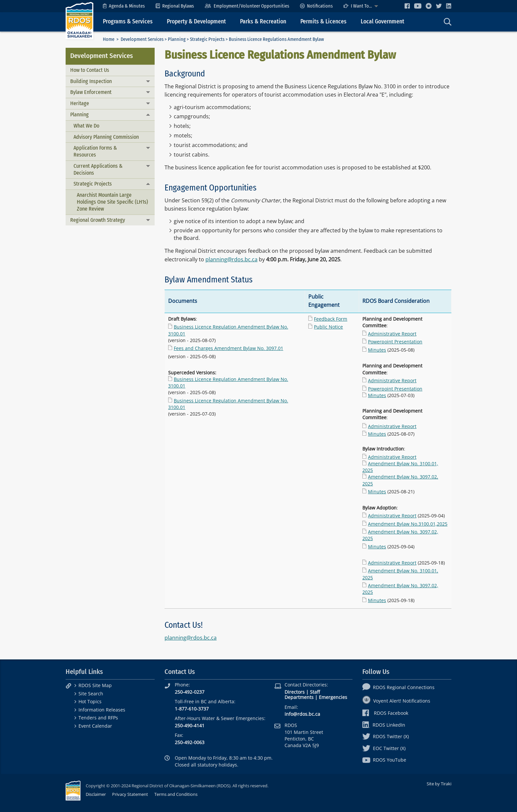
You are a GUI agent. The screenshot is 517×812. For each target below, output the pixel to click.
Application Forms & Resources (95, 151)
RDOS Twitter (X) (386, 736)
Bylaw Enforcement (91, 92)
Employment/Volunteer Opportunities (247, 6)
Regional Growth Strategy (98, 220)
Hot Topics (90, 701)
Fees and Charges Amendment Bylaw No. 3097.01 (228, 348)
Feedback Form (331, 319)
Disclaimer (96, 794)
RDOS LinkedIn (384, 725)
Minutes (377, 350)
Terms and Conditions (176, 794)
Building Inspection (91, 81)
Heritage (80, 103)
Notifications (316, 6)
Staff (315, 692)
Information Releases (102, 710)
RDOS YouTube (384, 760)
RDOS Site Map (95, 685)
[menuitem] (124, 6)
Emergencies (333, 697)
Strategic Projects (207, 39)
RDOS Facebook (385, 713)
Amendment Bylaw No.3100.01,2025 (408, 524)
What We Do (86, 126)
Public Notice (328, 327)
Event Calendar (95, 726)
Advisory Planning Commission (106, 137)
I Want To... (358, 6)
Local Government (382, 22)
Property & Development (196, 22)
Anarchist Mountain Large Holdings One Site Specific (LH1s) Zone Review (112, 202)
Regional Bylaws (175, 6)
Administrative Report (392, 334)
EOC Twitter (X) (384, 748)
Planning (177, 39)
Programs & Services (128, 22)
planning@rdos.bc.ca (231, 259)
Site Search (91, 694)
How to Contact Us (90, 70)
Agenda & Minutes (124, 6)
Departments (299, 697)
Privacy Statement (130, 794)
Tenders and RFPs (98, 718)
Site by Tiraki (439, 784)
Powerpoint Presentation (395, 342)
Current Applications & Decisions (98, 169)
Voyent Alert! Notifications (396, 701)
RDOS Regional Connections (398, 687)
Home (109, 39)
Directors (295, 692)
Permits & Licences (323, 22)
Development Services (142, 39)
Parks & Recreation (263, 22)
